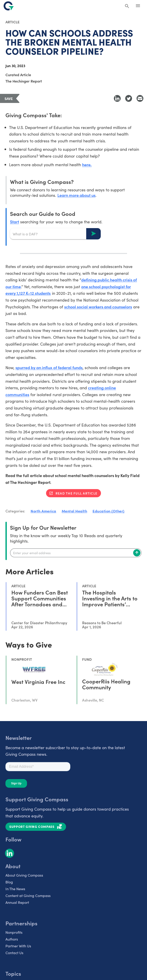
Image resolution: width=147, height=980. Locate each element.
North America (43, 511)
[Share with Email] (140, 98)
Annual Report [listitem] (17, 902)
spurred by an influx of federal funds (49, 367)
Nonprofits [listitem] (14, 932)
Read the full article (76, 493)
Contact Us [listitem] (14, 953)
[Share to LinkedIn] (117, 98)
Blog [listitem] (9, 882)
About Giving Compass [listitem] (24, 875)
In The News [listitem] (15, 889)
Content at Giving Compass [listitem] (28, 895)
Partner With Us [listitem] (18, 946)
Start (15, 222)
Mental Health (75, 511)
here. (87, 165)
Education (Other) (109, 511)
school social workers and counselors (98, 307)
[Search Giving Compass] (127, 6)
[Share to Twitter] (129, 98)
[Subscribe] (137, 553)
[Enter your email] (76, 553)
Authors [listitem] (12, 939)
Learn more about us (76, 195)
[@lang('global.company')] (9, 6)
